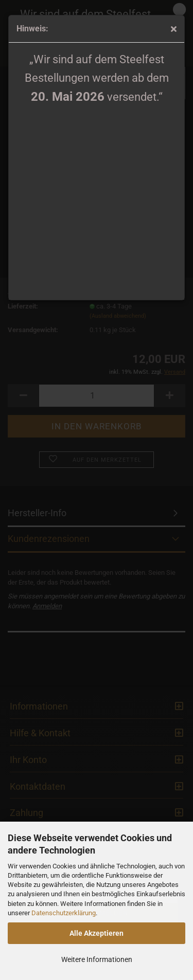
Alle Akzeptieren (97, 933)
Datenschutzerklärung (64, 913)
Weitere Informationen (97, 959)
